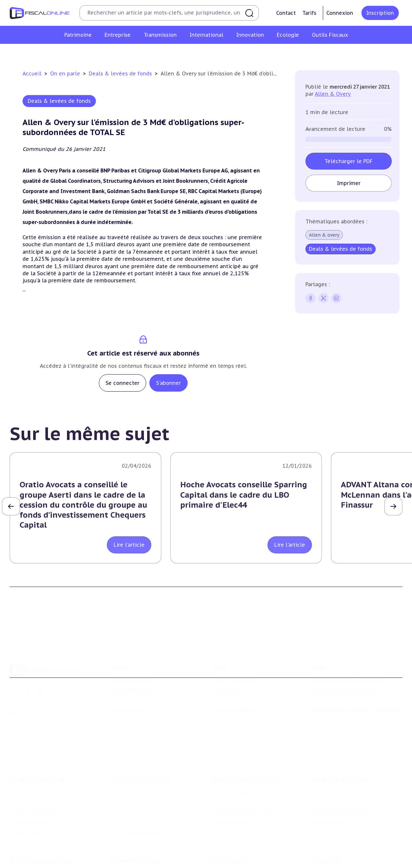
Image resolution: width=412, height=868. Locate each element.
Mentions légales (331, 684)
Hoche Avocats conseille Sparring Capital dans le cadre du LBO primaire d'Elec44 (244, 495)
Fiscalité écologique (136, 844)
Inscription (380, 13)
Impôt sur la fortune (33, 791)
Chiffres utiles (228, 857)
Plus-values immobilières (38, 781)
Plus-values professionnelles (244, 772)
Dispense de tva (229, 801)
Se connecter (122, 383)
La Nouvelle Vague (53, 710)
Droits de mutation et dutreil (244, 791)
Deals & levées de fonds (121, 73)
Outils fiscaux (228, 844)
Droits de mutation (32, 801)
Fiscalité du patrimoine (39, 758)
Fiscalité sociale (128, 830)
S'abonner (169, 383)
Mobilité (321, 821)
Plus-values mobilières (237, 781)
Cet (114, 801)
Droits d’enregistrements (138, 811)
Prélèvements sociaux (34, 821)
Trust (318, 811)
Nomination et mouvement (343, 857)
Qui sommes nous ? (133, 665)
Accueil (32, 73)
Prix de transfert (331, 830)
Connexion (340, 13)
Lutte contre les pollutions (141, 857)
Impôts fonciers (28, 811)
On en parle (66, 73)
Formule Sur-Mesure (234, 694)
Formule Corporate (233, 684)
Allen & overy (324, 235)
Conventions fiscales (335, 772)
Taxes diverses (126, 821)
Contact (286, 13)
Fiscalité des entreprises (141, 758)
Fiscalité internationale (342, 758)
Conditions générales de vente (346, 675)
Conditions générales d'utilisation (350, 665)
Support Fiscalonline (134, 675)
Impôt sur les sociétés (136, 772)
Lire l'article (129, 545)
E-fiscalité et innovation (40, 844)
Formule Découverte (234, 665)
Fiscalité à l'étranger (335, 781)
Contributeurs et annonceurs (144, 684)
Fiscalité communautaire (340, 791)
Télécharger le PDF (349, 161)
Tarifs (309, 13)
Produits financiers (31, 830)
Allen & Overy (333, 94)
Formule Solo (226, 675)
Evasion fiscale (328, 801)
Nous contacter (128, 694)
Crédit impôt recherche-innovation (49, 857)
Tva (114, 791)
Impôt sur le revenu (32, 772)
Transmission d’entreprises (245, 758)
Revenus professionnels (137, 781)
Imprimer (348, 183)
